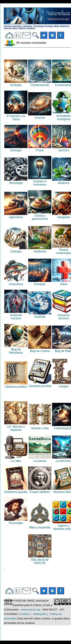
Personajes (16, 521)
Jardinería (40, 250)
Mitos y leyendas (40, 526)
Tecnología (16, 181)
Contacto (25, 614)
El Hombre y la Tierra (16, 116)
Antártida (40, 315)
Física (40, 149)
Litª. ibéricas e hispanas (16, 427)
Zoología (16, 250)
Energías (40, 282)
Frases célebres (40, 490)
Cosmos (40, 116)
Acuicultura (16, 282)
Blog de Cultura (40, 349)
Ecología (16, 83)
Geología (16, 149)
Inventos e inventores (40, 181)
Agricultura (16, 216)
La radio (16, 459)
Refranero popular (16, 490)
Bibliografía (40, 614)
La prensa (40, 459)
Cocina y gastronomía (40, 216)
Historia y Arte (40, 427)
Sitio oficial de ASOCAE (40, 560)
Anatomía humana (16, 315)
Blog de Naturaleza (16, 349)
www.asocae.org (31, 610)
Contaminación (40, 83)
